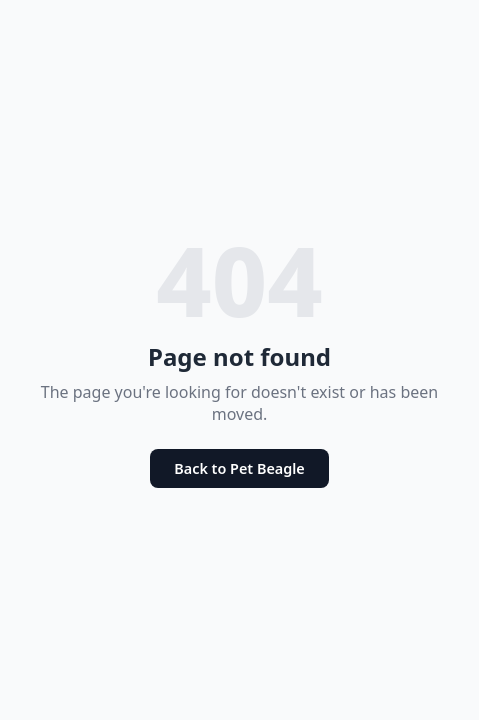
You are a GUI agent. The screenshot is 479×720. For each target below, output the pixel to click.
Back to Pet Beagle (239, 468)
